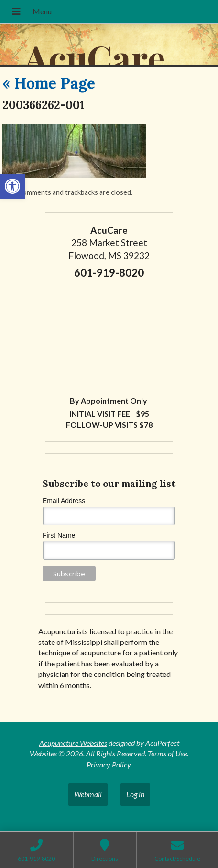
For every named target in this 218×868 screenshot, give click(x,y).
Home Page (49, 83)
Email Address (64, 501)
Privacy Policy (109, 764)
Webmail (88, 794)
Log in (135, 794)
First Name (59, 535)
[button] (12, 186)
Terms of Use (167, 753)
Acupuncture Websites (73, 743)
